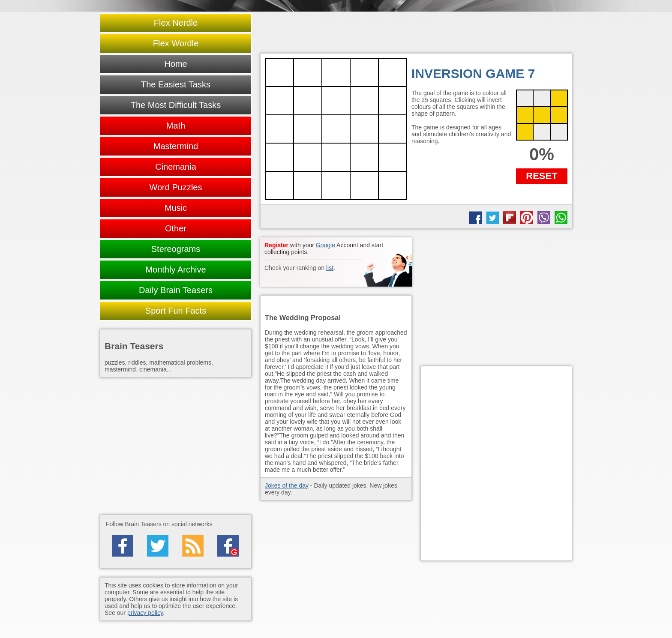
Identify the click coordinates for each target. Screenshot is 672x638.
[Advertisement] (496, 297)
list (330, 268)
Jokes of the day (287, 485)
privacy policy (145, 613)
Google (325, 245)
